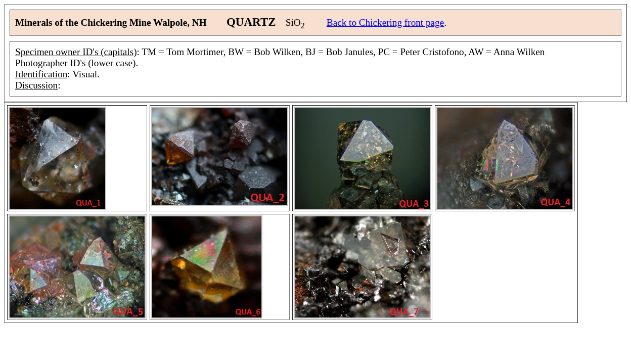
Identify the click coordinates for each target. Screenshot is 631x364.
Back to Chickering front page (385, 22)
